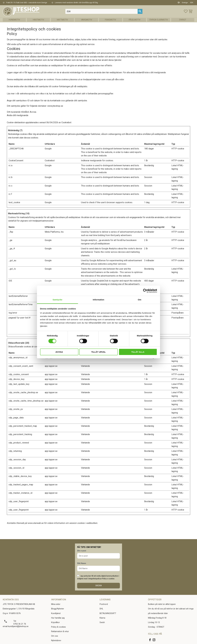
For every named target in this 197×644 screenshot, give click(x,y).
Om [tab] (139, 300)
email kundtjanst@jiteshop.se (16, 626)
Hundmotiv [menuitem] (14, 20)
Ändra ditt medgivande (18, 115)
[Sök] (140, 11)
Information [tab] (99, 300)
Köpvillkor (55, 622)
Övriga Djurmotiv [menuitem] (159, 20)
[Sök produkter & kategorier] (102, 11)
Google (48, 149)
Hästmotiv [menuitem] (38, 20)
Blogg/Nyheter (58, 609)
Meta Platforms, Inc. (54, 232)
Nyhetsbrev (56, 641)
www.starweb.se (36, 523)
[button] (186, 11)
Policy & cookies (58, 627)
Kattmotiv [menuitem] (62, 20)
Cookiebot (66, 122)
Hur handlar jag (58, 618)
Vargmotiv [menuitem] (87, 20)
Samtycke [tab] (58, 300)
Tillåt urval (99, 352)
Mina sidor (56, 604)
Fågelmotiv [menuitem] (135, 20)
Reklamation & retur (60, 631)
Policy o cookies (108, 579)
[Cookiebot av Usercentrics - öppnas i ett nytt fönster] (145, 291)
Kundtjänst (56, 613)
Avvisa (59, 352)
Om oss (55, 636)
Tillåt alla (138, 352)
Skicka (99, 586)
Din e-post (82, 551)
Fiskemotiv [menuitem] (110, 20)
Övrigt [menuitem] (183, 20)
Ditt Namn (82, 563)
